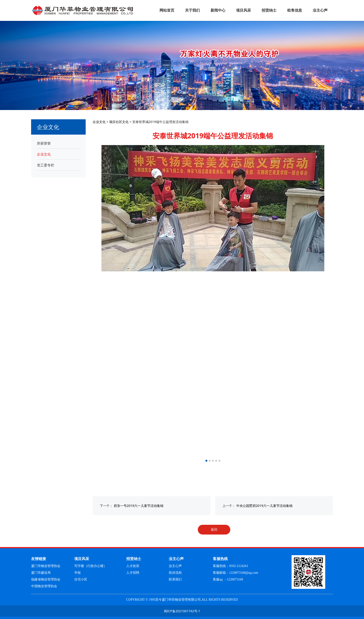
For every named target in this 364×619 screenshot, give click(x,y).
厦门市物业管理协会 (46, 566)
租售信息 (295, 10)
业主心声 (320, 10)
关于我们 (192, 10)
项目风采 (244, 10)
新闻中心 (218, 10)
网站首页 (167, 10)
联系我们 (175, 579)
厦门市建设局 (41, 573)
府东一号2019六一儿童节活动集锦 (139, 506)
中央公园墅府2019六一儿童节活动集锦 (264, 506)
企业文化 (44, 154)
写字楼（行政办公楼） (91, 566)
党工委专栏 (46, 165)
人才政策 (133, 566)
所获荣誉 (44, 143)
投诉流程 (175, 573)
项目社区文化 (119, 122)
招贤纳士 (269, 10)
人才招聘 (133, 573)
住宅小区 (81, 579)
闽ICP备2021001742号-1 (182, 611)
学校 (78, 573)
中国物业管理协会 (44, 586)
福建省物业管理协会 (46, 579)
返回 (214, 529)
